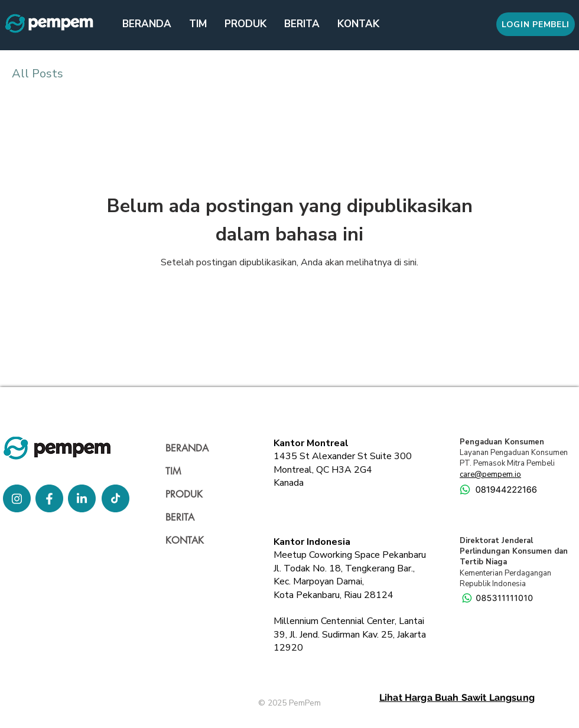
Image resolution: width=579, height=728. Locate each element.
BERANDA (187, 448)
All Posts (38, 74)
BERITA (180, 517)
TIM (173, 471)
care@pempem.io (490, 474)
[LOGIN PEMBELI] (536, 24)
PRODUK (184, 494)
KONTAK (185, 540)
